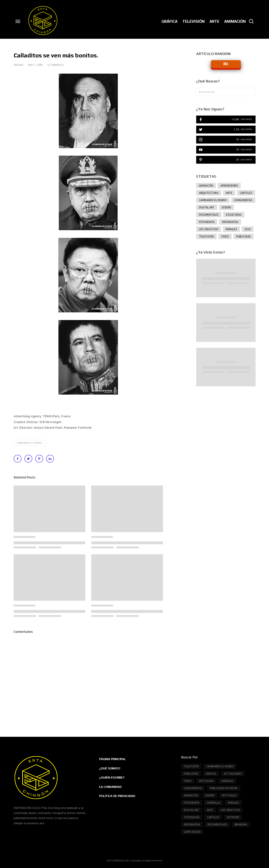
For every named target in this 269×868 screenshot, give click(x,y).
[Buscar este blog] (226, 92)
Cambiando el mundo (29, 443)
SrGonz (19, 65)
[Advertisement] (226, 421)
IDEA (226, 64)
